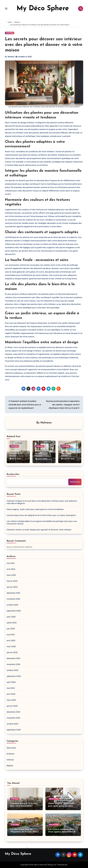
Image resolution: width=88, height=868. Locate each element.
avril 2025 (11, 641)
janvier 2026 (12, 587)
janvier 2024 (12, 706)
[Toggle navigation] (6, 9)
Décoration (11, 748)
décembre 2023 (13, 712)
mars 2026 (11, 575)
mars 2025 (11, 647)
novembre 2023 (13, 718)
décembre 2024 (13, 658)
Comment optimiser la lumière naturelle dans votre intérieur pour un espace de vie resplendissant (25, 405)
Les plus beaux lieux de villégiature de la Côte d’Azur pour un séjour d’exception (41, 515)
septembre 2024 (14, 676)
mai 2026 (11, 563)
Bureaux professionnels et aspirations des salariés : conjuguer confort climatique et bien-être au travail (63, 405)
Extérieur (11, 754)
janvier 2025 (12, 652)
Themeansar (62, 865)
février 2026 (12, 581)
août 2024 (11, 682)
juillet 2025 (12, 623)
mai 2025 (11, 635)
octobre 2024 (12, 670)
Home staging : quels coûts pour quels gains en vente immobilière (35, 509)
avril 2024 (11, 694)
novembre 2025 (13, 599)
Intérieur (10, 33)
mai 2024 (11, 688)
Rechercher (13, 474)
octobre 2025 (12, 605)
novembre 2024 (13, 664)
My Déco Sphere (43, 9)
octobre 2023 (12, 724)
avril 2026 (11, 569)
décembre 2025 (13, 593)
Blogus (51, 865)
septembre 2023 (14, 730)
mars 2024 (11, 700)
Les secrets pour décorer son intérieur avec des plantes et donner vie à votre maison (44, 45)
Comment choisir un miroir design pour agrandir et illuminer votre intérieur (39, 530)
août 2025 (11, 617)
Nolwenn (11, 57)
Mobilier (10, 766)
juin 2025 (11, 629)
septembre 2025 (14, 611)
